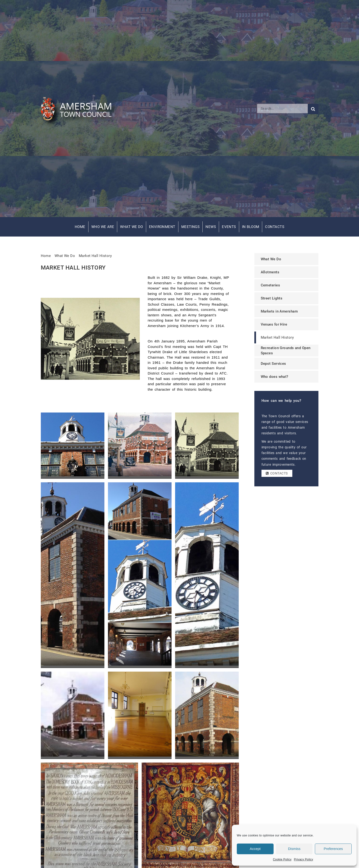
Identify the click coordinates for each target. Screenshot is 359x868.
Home (80, 227)
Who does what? (275, 377)
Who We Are (103, 227)
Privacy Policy (304, 859)
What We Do (132, 227)
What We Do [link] (65, 256)
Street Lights (272, 298)
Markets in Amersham (279, 311)
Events (229, 227)
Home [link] (46, 256)
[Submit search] (313, 109)
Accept (255, 849)
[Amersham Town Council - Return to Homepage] (79, 109)
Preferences (333, 849)
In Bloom (251, 227)
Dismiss (294, 849)
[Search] (282, 109)
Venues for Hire (274, 324)
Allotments (270, 272)
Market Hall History (95, 256)
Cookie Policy (282, 859)
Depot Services (273, 364)
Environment (162, 227)
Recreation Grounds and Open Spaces (286, 351)
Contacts (275, 227)
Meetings (191, 227)
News (211, 227)
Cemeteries (270, 285)
